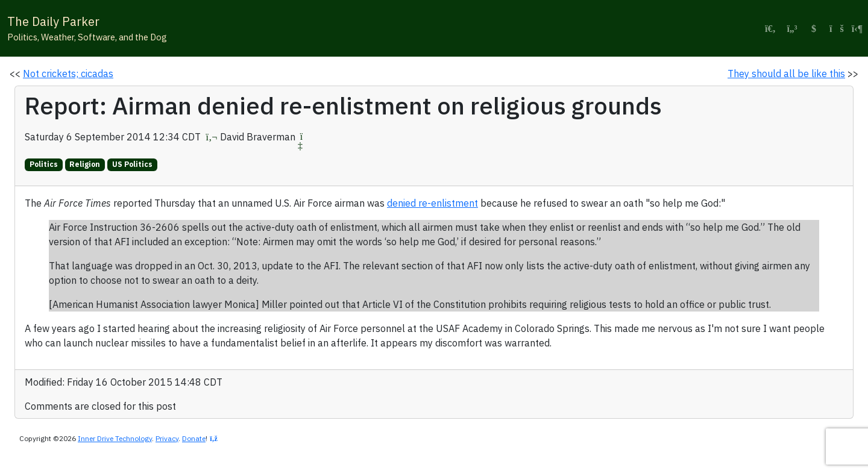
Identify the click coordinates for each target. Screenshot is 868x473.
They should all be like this (786, 74)
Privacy (167, 438)
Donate (194, 438)
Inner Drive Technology (115, 438)
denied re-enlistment (432, 203)
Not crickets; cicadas (68, 74)
